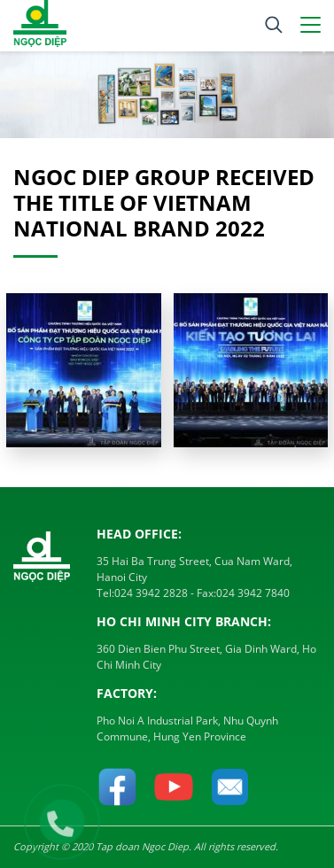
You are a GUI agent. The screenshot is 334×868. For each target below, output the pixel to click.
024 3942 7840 (253, 593)
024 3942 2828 (151, 593)
